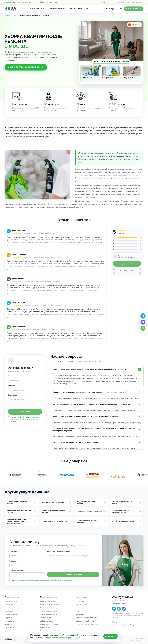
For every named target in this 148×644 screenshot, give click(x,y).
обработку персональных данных (63, 580)
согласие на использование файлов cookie (62, 638)
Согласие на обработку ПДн (85, 621)
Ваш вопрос (12, 395)
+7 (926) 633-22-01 (114, 9)
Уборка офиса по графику (49, 611)
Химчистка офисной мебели (50, 631)
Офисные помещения (48, 601)
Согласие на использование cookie (88, 624)
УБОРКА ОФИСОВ (59, 9)
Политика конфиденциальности (87, 618)
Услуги (15, 15)
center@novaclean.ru (136, 2)
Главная (7, 15)
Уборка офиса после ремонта (50, 608)
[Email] (143, 328)
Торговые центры (46, 618)
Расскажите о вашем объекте (58, 551)
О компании (104, 2)
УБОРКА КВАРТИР (38, 9)
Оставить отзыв (127, 271)
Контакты (120, 2)
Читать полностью (13, 246)
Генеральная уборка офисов (50, 605)
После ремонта (10, 608)
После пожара (9, 611)
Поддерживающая (11, 601)
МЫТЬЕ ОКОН (76, 9)
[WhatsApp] (119, 609)
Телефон (12, 385)
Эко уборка (8, 618)
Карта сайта (80, 614)
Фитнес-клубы (45, 628)
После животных (10, 631)
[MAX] (124, 609)
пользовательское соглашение (29, 417)
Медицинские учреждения (49, 624)
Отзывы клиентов (82, 605)
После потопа (9, 628)
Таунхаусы (8, 624)
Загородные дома (10, 621)
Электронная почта (17, 571)
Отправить (25, 412)
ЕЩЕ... (89, 9)
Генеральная (9, 605)
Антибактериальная (11, 614)
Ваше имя (12, 376)
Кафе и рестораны (47, 621)
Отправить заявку (73, 574)
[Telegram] (114, 609)
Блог (113, 2)
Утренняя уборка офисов (49, 614)
